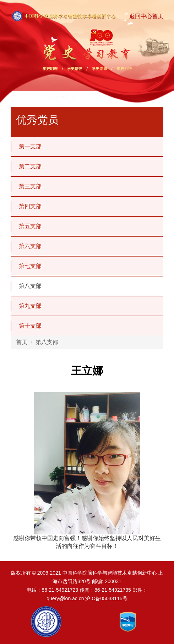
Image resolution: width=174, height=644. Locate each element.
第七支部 (26, 266)
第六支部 (26, 246)
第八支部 (26, 286)
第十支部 (26, 326)
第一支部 (26, 147)
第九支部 (26, 306)
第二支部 (26, 167)
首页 (22, 342)
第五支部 (26, 226)
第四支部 (26, 206)
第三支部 (26, 186)
